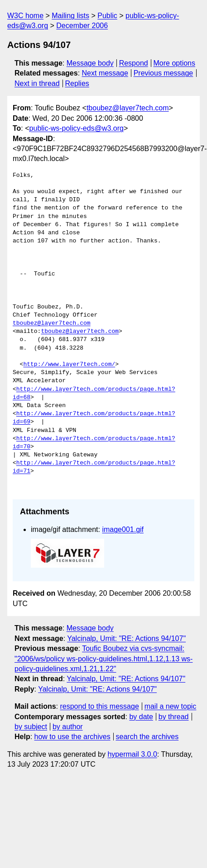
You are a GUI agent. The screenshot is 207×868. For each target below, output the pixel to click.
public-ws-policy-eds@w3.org (77, 128)
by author (68, 727)
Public (107, 16)
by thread (174, 717)
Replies (77, 83)
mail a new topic (171, 706)
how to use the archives (72, 737)
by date (141, 717)
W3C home (25, 16)
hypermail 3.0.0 (132, 754)
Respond (134, 63)
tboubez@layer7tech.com (128, 108)
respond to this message (99, 706)
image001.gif (123, 529)
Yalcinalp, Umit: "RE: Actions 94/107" (126, 638)
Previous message (164, 73)
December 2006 (82, 26)
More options (175, 63)
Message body (90, 63)
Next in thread (37, 83)
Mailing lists (70, 16)
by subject (31, 727)
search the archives (147, 737)
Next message (105, 73)
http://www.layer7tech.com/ (69, 365)
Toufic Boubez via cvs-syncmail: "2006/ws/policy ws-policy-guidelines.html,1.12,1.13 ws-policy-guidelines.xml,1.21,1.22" (103, 659)
